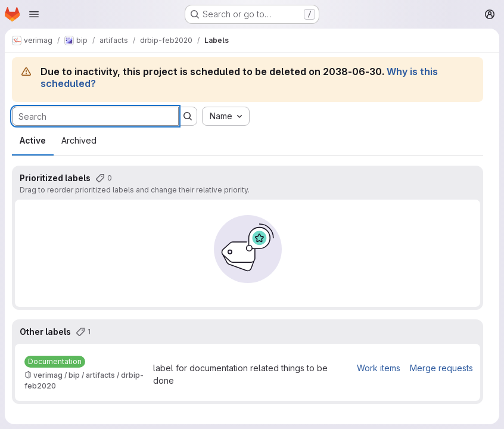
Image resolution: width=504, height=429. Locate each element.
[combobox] (226, 116)
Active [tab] (33, 140)
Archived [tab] (79, 140)
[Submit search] (188, 116)
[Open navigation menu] (34, 14)
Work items (379, 368)
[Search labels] (95, 116)
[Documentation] (55, 362)
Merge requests (441, 368)
